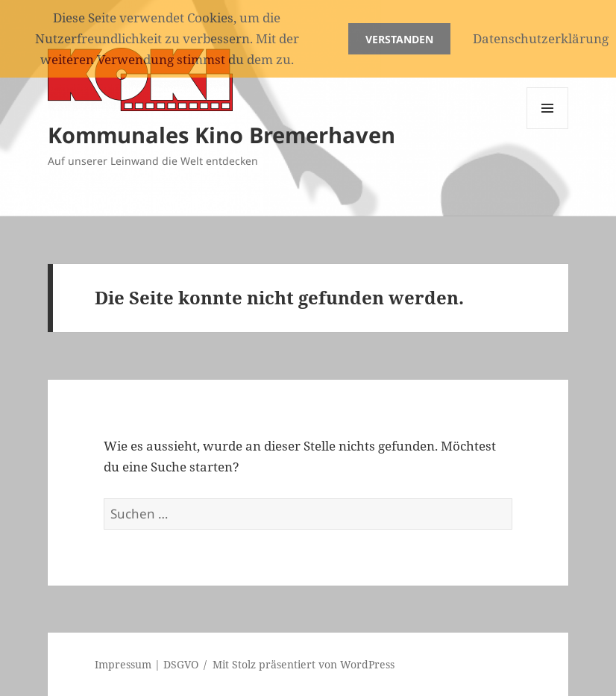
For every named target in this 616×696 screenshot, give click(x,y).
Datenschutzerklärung (541, 38)
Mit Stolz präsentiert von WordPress (304, 664)
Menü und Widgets (548, 129)
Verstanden (399, 39)
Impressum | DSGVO (147, 664)
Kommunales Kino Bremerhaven (221, 135)
